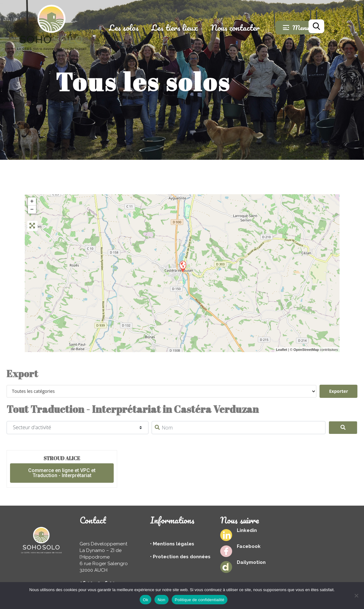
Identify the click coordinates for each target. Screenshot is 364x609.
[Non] (356, 596)
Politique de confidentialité (200, 600)
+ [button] (32, 201)
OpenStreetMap (306, 350)
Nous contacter (248, 28)
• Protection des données (180, 557)
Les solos (136, 28)
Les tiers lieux (187, 28)
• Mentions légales (172, 544)
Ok (146, 600)
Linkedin (247, 530)
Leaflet (281, 350)
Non (161, 600)
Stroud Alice (62, 458)
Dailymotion (251, 562)
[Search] (343, 428)
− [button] (32, 210)
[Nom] (239, 428)
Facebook (249, 546)
